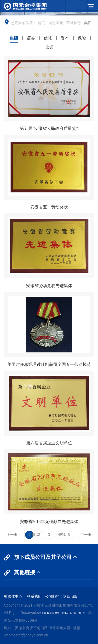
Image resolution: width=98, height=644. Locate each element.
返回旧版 (71, 596)
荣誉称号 (74, 23)
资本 (65, 38)
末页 (63, 535)
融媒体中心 (13, 596)
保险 (82, 38)
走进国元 (56, 23)
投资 (49, 47)
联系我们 (34, 596)
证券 (31, 38)
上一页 (12, 535)
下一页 (86, 535)
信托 (48, 38)
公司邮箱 (52, 596)
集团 (14, 38)
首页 (41, 23)
